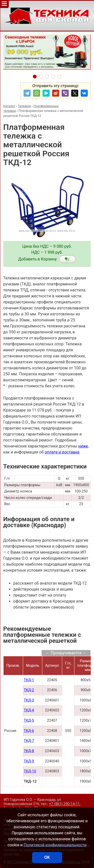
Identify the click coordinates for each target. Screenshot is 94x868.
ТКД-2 (29, 690)
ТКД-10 (30, 771)
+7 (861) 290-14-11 (64, 804)
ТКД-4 (29, 710)
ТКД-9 (29, 761)
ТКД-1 (29, 680)
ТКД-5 (29, 721)
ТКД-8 (29, 751)
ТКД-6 (29, 731)
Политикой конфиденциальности (55, 845)
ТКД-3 (29, 700)
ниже (83, 446)
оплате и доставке (62, 452)
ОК (47, 857)
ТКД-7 (29, 741)
